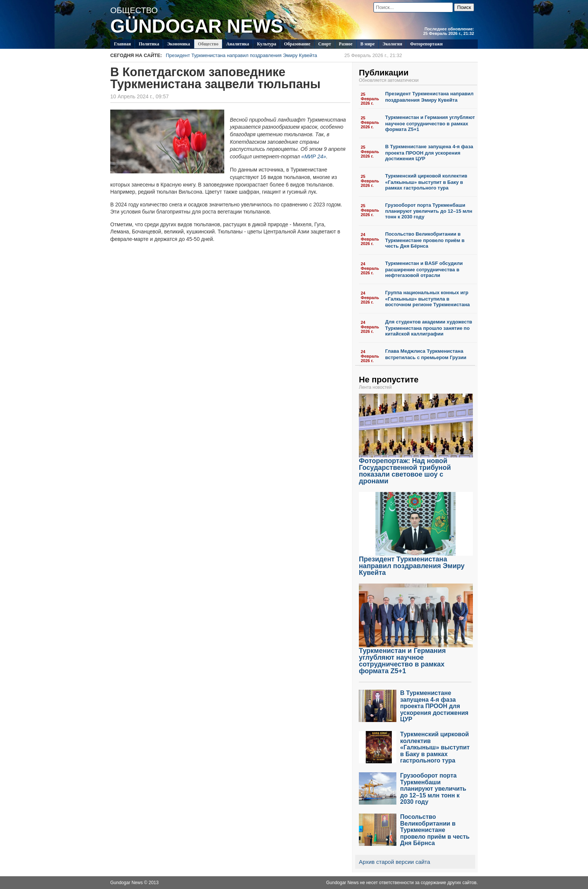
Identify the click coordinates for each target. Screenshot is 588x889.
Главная (122, 44)
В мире (367, 44)
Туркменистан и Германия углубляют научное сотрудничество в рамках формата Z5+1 (430, 123)
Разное (346, 44)
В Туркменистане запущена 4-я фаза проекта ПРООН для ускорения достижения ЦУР (429, 153)
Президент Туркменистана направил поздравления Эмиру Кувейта (284, 55)
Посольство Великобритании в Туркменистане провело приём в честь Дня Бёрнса (425, 240)
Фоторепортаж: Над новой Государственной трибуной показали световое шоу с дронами (416, 468)
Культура (266, 44)
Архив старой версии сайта (394, 862)
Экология (392, 44)
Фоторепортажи (426, 44)
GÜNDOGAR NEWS (197, 26)
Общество (208, 44)
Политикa (149, 44)
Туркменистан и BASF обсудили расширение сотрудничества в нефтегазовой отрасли (424, 269)
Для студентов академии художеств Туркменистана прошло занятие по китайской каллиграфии (429, 328)
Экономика (178, 44)
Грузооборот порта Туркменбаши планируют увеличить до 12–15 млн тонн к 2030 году (429, 211)
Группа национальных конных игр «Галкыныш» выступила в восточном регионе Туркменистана (427, 299)
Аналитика (238, 44)
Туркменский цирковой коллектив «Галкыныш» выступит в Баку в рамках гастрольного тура (426, 182)
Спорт (325, 44)
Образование (297, 44)
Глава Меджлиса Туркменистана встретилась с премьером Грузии (426, 354)
